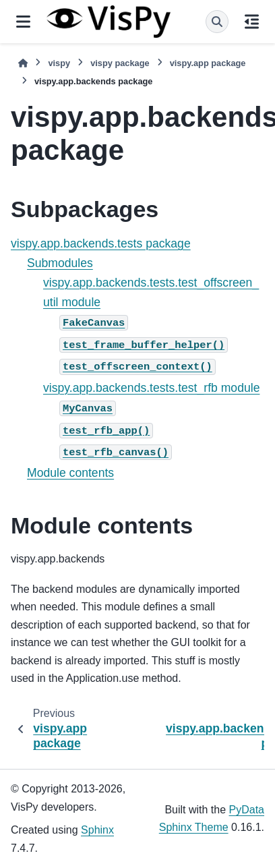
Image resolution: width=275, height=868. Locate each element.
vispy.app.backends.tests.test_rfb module (151, 388)
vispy (59, 63)
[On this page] (252, 22)
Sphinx (97, 830)
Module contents (70, 473)
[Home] (23, 63)
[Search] (217, 22)
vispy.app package (208, 63)
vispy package (120, 63)
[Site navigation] (23, 22)
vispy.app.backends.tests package (101, 243)
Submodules (60, 263)
